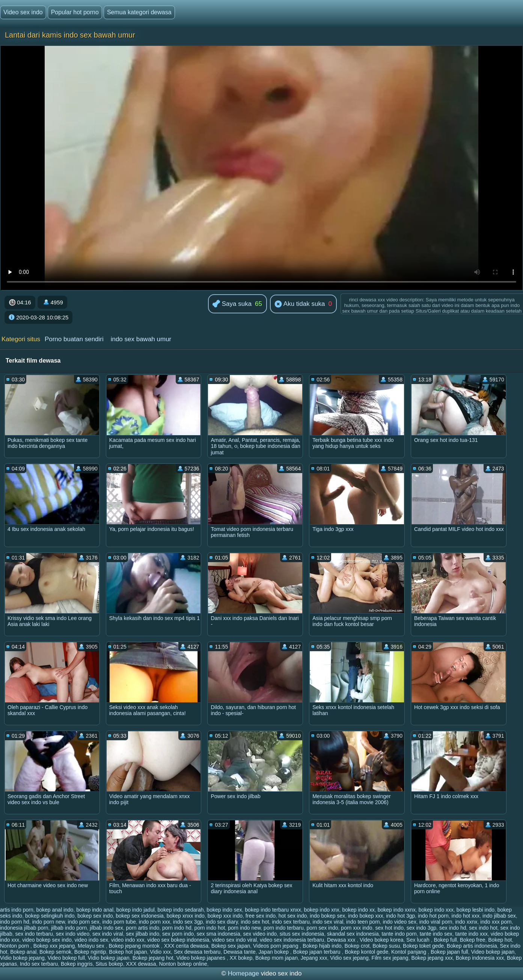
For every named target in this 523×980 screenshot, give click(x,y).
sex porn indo (178, 934)
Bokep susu (386, 946)
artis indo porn (17, 910)
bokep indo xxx (436, 910)
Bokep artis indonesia (472, 946)
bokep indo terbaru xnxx (273, 910)
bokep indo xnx (322, 910)
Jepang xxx (314, 958)
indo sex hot (255, 922)
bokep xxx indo (225, 916)
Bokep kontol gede (366, 952)
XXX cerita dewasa (186, 946)
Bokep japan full (449, 952)
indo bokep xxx (365, 916)
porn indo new (244, 928)
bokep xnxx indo (186, 916)
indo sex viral (328, 922)
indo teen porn (363, 922)
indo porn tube (119, 922)
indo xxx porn (496, 922)
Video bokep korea (382, 940)
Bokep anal (23, 952)
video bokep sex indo (47, 940)
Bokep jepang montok (135, 946)
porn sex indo (323, 928)
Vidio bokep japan (109, 958)
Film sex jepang (390, 958)
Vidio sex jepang (349, 958)
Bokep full (445, 940)
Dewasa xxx (342, 940)
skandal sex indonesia (353, 934)
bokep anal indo (55, 910)
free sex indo (261, 916)
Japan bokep (274, 952)
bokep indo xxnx (397, 910)
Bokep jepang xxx (432, 958)
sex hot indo (389, 928)
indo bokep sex (327, 916)
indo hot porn (433, 916)
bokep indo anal (95, 910)
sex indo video (73, 934)
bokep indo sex (224, 910)
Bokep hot (500, 940)
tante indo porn (399, 934)
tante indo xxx (472, 934)
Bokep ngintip (90, 952)
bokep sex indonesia (140, 916)
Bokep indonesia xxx (480, 958)
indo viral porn (436, 922)
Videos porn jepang (276, 946)
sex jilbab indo (142, 934)
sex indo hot (483, 928)
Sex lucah (418, 940)
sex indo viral (108, 934)
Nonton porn (15, 946)
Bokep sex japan (231, 946)
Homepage (243, 973)
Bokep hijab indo (322, 946)
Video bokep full (66, 958)
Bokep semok (55, 952)
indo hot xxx (466, 916)
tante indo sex (436, 934)
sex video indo (260, 934)
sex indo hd (453, 928)
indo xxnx (466, 922)
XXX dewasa (141, 964)
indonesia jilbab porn (24, 928)
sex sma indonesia (219, 934)
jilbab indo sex (106, 928)
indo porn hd (15, 922)
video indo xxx (128, 940)
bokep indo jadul (136, 910)
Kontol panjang (409, 952)
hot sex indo (293, 916)
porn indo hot (210, 928)
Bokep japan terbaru (317, 952)
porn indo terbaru (284, 928)
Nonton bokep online (183, 964)
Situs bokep (109, 964)
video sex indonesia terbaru (292, 940)
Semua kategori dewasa (139, 12)
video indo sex (91, 940)
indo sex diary (222, 922)
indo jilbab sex (499, 916)
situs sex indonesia (302, 934)
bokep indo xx (359, 910)
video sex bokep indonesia (178, 940)
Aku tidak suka (300, 304)
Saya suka (232, 304)
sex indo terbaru (34, 934)
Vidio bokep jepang (22, 958)
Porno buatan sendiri (74, 339)
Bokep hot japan (128, 952)
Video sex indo (23, 12)
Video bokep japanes (201, 958)
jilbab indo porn (69, 928)
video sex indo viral (234, 940)
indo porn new (49, 922)
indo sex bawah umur (141, 339)
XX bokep (241, 958)
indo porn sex (84, 922)
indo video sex (399, 922)
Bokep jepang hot (153, 958)
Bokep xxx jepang (54, 946)
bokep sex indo (95, 916)
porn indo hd (177, 928)
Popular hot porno (75, 12)
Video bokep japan (493, 952)
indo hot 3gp (400, 916)
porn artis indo (142, 928)
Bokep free (473, 940)
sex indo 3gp (421, 928)
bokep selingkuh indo (50, 916)
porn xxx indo (356, 928)
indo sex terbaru (291, 922)
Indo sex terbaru (39, 964)
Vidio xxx (160, 952)
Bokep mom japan (277, 958)
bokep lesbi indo (476, 910)
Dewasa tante (240, 952)
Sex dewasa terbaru (197, 952)
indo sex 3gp (188, 922)
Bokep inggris (77, 964)
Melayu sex (92, 946)
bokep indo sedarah (181, 910)
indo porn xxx (154, 922)
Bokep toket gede (423, 946)
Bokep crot (357, 946)
